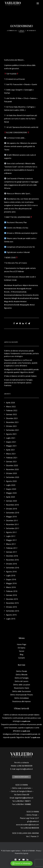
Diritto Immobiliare (22, 698)
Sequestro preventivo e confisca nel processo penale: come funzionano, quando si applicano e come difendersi (22, 728)
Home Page (22, 644)
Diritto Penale (22, 671)
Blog (23, 31)
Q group (26, 853)
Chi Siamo (21, 648)
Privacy (38, 851)
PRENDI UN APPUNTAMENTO (21, 777)
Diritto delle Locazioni (22, 685)
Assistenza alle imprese (21, 701)
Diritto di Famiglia (22, 678)
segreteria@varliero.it (24, 769)
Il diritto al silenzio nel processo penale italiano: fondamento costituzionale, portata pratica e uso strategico (22, 718)
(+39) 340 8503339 (31, 828)
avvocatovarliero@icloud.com (27, 825)
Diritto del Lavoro (21, 681)
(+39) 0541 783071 (23, 801)
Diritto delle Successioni (21, 691)
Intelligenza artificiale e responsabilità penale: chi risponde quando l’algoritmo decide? (21, 736)
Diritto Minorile (22, 675)
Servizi (22, 651)
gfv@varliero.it (33, 821)
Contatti (21, 658)
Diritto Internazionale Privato (22, 695)
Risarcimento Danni (21, 688)
